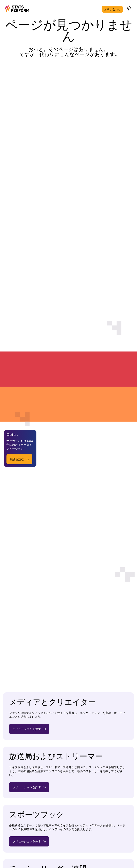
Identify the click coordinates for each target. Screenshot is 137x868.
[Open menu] (129, 9)
